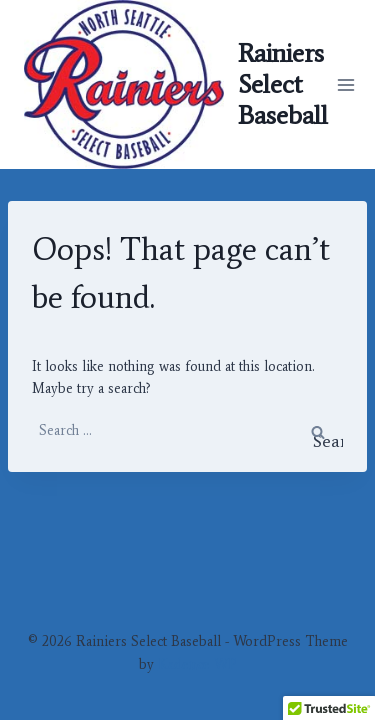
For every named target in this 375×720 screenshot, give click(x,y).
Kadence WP (197, 664)
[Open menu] (346, 84)
